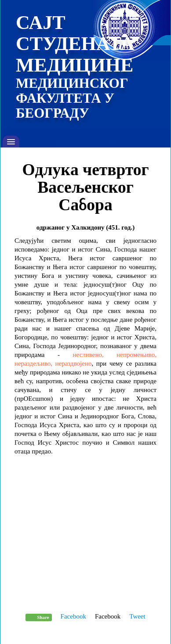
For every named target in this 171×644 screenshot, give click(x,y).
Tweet (137, 616)
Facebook (73, 616)
